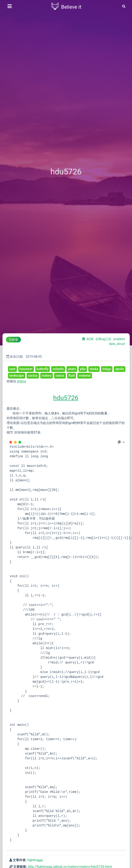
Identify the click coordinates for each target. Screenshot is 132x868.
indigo (107, 369)
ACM (90, 339)
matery (47, 376)
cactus (33, 376)
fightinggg (35, 860)
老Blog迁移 (104, 339)
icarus (60, 376)
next (12, 369)
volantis (58, 369)
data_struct (117, 344)
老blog (21, 381)
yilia (83, 369)
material (85, 376)
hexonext (26, 369)
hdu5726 (66, 398)
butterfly (43, 369)
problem (119, 339)
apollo (119, 369)
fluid (72, 376)
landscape (17, 376)
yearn (72, 369)
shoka (94, 369)
